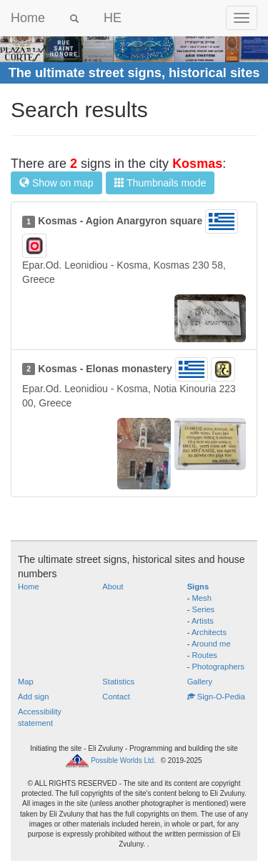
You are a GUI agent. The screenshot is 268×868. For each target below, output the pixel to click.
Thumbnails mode (160, 183)
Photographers (218, 667)
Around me (211, 644)
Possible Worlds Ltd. (123, 760)
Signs (198, 587)
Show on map (56, 183)
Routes (205, 655)
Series (204, 609)
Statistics (118, 682)
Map (26, 682)
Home (28, 18)
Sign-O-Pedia (216, 697)
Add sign (34, 697)
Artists (203, 621)
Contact (116, 697)
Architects (209, 632)
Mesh (202, 598)
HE (113, 18)
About (113, 587)
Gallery (200, 682)
